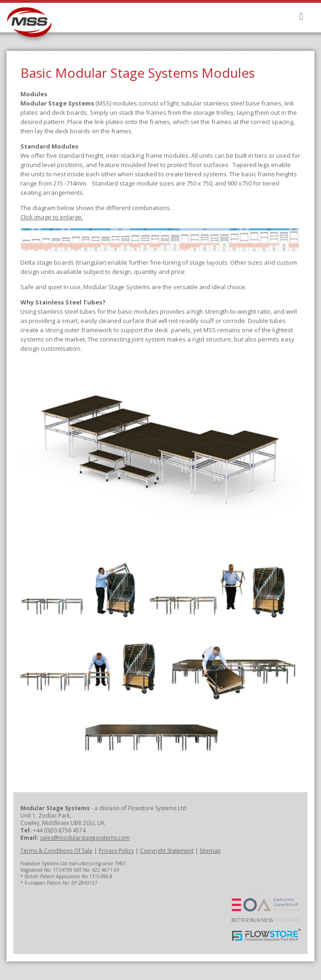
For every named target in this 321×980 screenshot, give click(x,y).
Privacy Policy (116, 851)
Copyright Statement (167, 851)
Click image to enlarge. (52, 217)
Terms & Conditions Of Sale (57, 851)
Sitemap (210, 851)
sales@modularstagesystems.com (85, 838)
